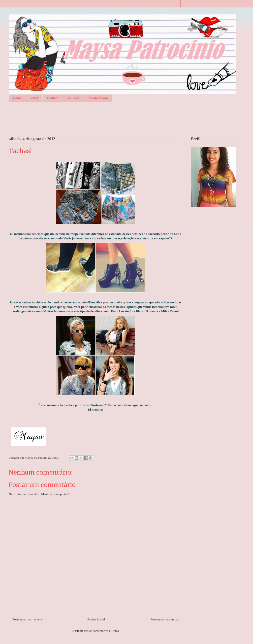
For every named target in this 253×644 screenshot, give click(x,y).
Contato (53, 98)
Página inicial (96, 619)
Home (17, 98)
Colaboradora (98, 98)
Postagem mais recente (27, 619)
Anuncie (74, 98)
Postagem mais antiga (165, 619)
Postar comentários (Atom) (101, 631)
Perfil (34, 98)
